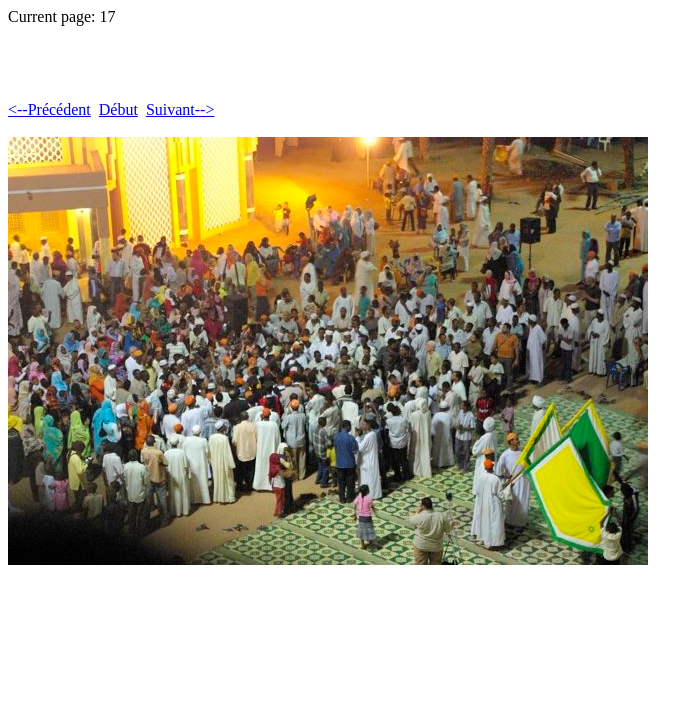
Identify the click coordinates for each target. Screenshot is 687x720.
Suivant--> (180, 109)
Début (118, 109)
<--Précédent (49, 109)
